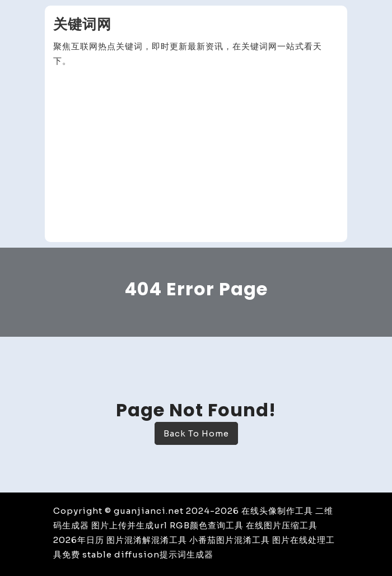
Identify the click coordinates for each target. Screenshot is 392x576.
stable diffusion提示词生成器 (148, 554)
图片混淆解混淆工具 (147, 540)
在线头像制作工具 (277, 511)
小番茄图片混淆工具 (230, 540)
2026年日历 (79, 540)
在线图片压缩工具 (282, 525)
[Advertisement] (196, 155)
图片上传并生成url (129, 525)
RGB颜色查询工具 (207, 525)
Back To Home (196, 433)
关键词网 (82, 24)
